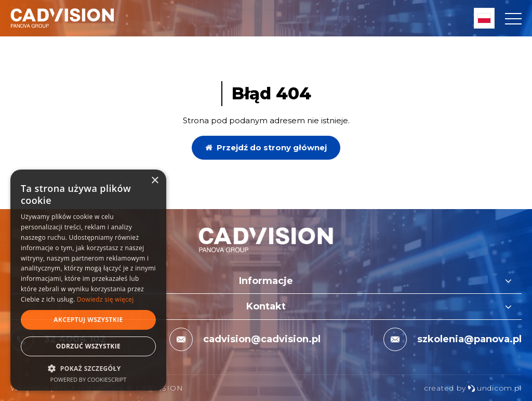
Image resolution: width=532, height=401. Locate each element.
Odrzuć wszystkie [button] (88, 346)
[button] (88, 368)
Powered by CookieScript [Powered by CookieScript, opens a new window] (89, 379)
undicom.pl (495, 388)
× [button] (155, 181)
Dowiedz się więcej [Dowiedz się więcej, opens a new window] (105, 299)
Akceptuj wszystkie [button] (88, 320)
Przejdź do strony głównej (266, 147)
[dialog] (88, 280)
